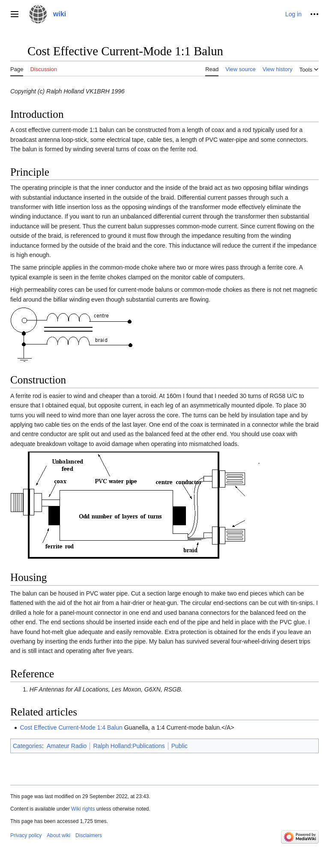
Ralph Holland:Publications (129, 746)
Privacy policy (26, 835)
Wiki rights (83, 809)
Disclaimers (89, 835)
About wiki (58, 835)
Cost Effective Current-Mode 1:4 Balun (71, 727)
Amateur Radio (67, 746)
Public (179, 746)
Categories (27, 746)
